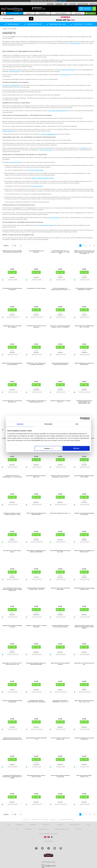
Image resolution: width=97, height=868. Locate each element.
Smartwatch (78, 13)
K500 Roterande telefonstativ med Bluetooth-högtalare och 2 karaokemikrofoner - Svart (84, 402)
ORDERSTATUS (38, 8)
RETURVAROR (50, 4)
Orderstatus (46, 825)
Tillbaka (5, 29)
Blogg (88, 825)
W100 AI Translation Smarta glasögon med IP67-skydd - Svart (84, 551)
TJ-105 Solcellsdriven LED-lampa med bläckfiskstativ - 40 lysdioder (84, 289)
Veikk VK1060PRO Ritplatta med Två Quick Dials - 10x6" (60, 551)
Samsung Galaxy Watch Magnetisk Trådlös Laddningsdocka (12, 701)
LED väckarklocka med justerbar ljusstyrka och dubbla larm (12, 289)
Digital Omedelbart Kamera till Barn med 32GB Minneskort (84, 364)
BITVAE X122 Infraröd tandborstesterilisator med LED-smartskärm (12, 364)
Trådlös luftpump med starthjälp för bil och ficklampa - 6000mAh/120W (36, 551)
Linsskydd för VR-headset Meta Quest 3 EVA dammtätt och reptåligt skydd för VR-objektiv (12, 777)
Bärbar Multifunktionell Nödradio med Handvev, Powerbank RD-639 (60, 364)
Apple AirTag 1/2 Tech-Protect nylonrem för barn (84, 664)
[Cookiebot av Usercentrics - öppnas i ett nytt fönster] (81, 419)
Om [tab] (77, 424)
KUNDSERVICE (59, 4)
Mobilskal (29, 13)
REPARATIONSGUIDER (83, 4)
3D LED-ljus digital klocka (36, 186)
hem (8, 825)
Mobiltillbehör (43, 13)
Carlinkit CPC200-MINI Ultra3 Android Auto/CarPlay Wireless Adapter (60, 626)
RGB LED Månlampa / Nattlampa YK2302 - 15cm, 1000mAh (84, 476)
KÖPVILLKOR (78, 829)
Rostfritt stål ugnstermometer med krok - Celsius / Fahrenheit (36, 776)
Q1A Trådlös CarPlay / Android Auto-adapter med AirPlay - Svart (84, 589)
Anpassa (48, 448)
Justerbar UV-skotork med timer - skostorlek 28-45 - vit (60, 401)
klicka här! (62, 1)
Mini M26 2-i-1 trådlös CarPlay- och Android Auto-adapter (36, 626)
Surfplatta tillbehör (61, 13)
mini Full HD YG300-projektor (36, 170)
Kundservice (19, 825)
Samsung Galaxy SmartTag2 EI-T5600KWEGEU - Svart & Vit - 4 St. (60, 701)
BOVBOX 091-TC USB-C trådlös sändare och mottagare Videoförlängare (36, 364)
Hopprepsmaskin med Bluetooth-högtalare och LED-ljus (12, 626)
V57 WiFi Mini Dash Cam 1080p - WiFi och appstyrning (36, 326)
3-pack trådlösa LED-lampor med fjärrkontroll (36, 251)
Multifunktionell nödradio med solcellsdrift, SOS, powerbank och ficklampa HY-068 (12, 251)
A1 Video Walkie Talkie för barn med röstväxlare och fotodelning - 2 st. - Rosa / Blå (60, 252)
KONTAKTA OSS (93, 4)
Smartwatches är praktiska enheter (11, 85)
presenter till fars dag (15, 162)
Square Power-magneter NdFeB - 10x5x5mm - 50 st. (84, 776)
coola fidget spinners (75, 43)
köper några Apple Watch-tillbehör (58, 111)
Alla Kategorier (14, 13)
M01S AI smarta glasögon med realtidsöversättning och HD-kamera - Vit (60, 289)
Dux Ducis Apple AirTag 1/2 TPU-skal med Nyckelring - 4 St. (12, 401)
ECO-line (91, 13)
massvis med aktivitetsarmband (49, 134)
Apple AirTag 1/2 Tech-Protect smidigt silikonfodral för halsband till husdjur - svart (12, 739)
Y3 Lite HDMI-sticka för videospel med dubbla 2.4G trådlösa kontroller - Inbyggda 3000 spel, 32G (12, 589)
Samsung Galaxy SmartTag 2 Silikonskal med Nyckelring (60, 776)
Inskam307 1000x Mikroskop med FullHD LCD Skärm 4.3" (84, 739)
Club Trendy (73, 4)
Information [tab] (48, 424)
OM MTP (66, 4)
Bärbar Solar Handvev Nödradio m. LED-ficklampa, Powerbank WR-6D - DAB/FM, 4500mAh (84, 627)
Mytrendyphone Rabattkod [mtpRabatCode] (61, 829)
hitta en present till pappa (68, 70)
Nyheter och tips (43, 829)
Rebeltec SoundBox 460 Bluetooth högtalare (43, 178)
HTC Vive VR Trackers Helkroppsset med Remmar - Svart (60, 739)
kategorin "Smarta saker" (46, 150)
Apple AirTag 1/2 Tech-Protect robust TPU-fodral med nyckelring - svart (12, 664)
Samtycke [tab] (20, 424)
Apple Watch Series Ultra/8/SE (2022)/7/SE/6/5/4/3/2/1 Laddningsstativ (36, 701)
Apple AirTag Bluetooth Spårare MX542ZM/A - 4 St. (36, 739)
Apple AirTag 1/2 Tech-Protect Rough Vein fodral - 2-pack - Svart (84, 701)
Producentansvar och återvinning (49, 834)
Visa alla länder (49, 841)
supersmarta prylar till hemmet (47, 225)
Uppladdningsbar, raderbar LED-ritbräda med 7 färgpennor (12, 326)
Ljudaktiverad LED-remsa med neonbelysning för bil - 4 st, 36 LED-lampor (12, 476)
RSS (17, 829)
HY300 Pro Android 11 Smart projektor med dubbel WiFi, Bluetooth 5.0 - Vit (36, 401)
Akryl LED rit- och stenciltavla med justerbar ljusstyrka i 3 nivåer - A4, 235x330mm (60, 326)
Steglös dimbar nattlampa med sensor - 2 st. (60, 513)
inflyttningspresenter (14, 71)
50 (90, 246)
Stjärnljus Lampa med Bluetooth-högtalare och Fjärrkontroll (84, 514)
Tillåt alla (76, 448)
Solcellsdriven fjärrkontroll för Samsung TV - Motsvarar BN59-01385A (36, 664)
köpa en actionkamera (54, 218)
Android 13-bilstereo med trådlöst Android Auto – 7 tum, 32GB (84, 326)
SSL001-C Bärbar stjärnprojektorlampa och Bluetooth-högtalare (36, 514)
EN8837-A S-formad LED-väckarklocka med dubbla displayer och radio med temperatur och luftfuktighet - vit (84, 252)
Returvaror (33, 825)
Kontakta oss (28, 829)
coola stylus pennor (65, 75)
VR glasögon (84, 148)
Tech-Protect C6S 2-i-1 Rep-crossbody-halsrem (12, 551)
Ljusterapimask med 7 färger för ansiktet (36, 288)
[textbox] (18, 19)
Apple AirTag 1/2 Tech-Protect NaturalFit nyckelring (60, 664)
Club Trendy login (39, 9)
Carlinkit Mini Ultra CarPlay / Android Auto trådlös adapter (60, 589)
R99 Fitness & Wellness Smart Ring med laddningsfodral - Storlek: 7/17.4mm (60, 476)
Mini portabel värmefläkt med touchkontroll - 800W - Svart (36, 476)
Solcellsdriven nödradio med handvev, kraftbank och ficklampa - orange (12, 514)
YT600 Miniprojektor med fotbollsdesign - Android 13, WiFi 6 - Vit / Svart (36, 589)
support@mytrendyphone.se (66, 820)
